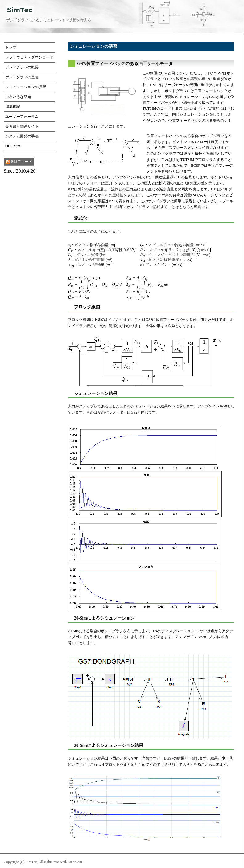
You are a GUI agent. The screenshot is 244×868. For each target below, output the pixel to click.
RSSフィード (19, 162)
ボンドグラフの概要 (22, 67)
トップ (11, 47)
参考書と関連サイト (22, 126)
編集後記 (13, 107)
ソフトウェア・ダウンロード (29, 57)
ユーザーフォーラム (22, 117)
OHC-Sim (13, 146)
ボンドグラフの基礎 (22, 77)
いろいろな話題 (18, 97)
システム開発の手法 (22, 136)
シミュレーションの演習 (26, 87)
